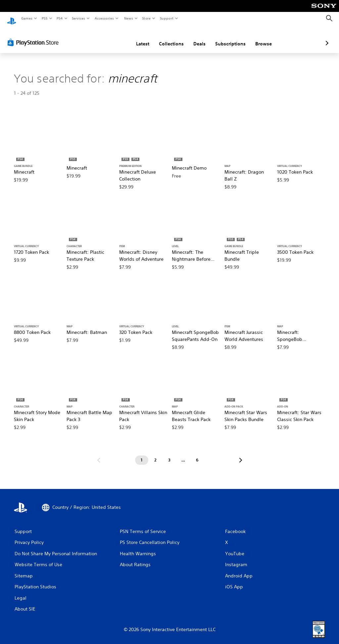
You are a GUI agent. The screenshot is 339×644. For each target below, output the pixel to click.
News (128, 18)
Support (167, 18)
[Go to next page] (241, 454)
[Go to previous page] (99, 454)
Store (146, 18)
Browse (228, 37)
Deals (164, 37)
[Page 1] (142, 454)
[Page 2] (156, 454)
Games (26, 18)
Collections (136, 37)
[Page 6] (197, 454)
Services (79, 18)
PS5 (45, 18)
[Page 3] (169, 454)
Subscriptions (195, 37)
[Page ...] (183, 454)
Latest (108, 37)
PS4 (60, 18)
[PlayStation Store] (34, 36)
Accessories (104, 18)
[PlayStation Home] (12, 19)
